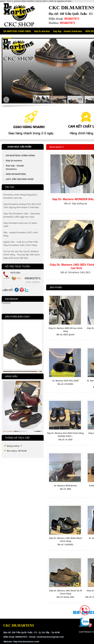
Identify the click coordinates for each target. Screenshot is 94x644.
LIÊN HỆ (7, 38)
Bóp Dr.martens (42, 31)
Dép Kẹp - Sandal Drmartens (68, 31)
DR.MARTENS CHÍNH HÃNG (17, 31)
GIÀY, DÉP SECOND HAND (20, 179)
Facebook (6, 303)
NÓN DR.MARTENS (16, 174)
